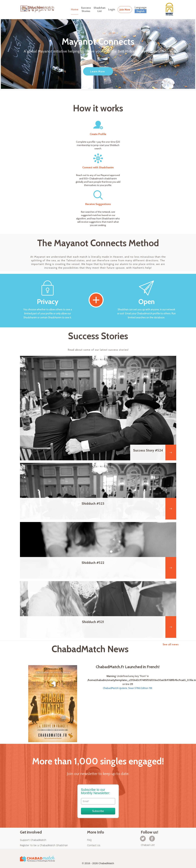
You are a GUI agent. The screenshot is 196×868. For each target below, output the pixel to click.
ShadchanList (99, 9)
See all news (171, 644)
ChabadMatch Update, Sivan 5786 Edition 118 (127, 688)
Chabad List (148, 845)
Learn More (98, 71)
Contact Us (94, 845)
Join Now (125, 10)
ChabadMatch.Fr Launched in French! (128, 667)
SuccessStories (86, 9)
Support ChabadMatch (33, 840)
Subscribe (98, 811)
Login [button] (112, 9)
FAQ (89, 840)
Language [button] (141, 9)
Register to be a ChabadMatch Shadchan (44, 845)
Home (75, 9)
